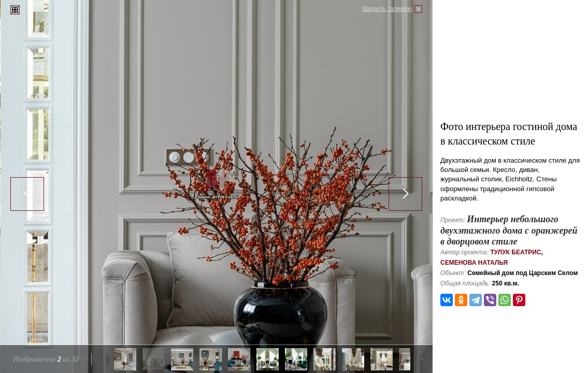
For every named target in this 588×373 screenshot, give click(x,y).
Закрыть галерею (387, 9)
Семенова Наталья (474, 263)
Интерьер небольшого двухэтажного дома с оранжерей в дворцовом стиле (509, 230)
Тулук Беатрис (515, 252)
